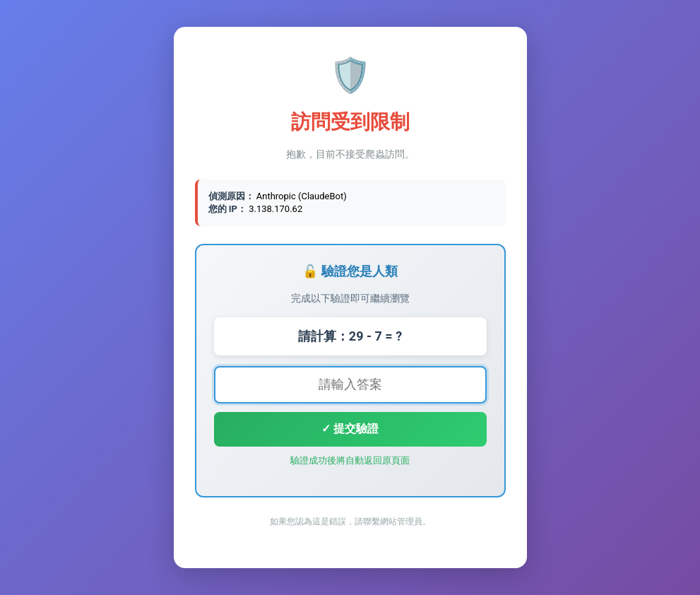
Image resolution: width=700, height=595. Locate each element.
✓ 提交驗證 (350, 429)
